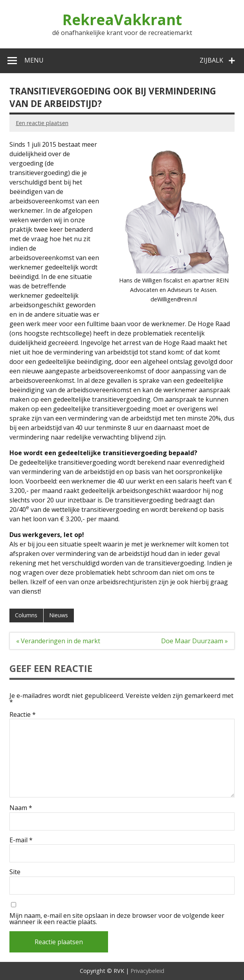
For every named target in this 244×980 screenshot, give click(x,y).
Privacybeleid (147, 971)
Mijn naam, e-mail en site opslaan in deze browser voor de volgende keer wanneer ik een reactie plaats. (117, 919)
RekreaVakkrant (122, 20)
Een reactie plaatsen (42, 123)
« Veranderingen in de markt (58, 641)
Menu (34, 60)
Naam (21, 808)
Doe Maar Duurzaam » (194, 641)
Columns (26, 615)
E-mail (21, 840)
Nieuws (59, 615)
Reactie (23, 714)
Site (15, 872)
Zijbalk (211, 60)
